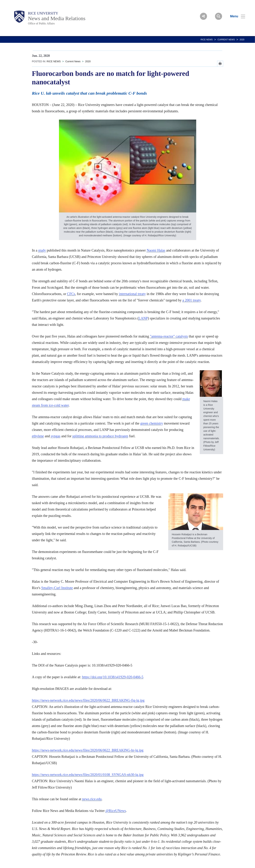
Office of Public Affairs (41, 23)
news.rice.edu (92, 799)
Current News (226, 40)
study (42, 250)
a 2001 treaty (192, 300)
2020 (242, 40)
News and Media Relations (57, 18)
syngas (56, 436)
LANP (143, 318)
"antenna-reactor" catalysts (169, 336)
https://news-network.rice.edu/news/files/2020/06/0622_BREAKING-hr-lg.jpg (88, 750)
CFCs (71, 294)
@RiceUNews (116, 811)
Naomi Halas (156, 250)
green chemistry (152, 423)
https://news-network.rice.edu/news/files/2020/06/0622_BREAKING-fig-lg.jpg (88, 700)
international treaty (132, 294)
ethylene (38, 436)
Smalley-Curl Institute (57, 588)
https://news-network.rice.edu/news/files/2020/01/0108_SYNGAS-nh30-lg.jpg (88, 775)
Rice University (43, 13)
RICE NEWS (207, 40)
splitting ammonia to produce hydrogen (100, 436)
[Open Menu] (235, 16)
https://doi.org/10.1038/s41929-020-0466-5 (113, 677)
